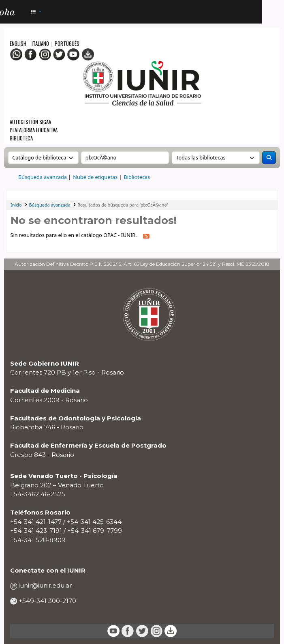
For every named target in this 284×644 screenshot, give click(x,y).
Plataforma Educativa (34, 130)
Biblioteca (21, 138)
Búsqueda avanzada (43, 177)
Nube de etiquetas (95, 177)
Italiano (40, 44)
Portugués (67, 44)
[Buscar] (269, 158)
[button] (36, 12)
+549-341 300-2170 (47, 601)
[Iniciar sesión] (252, 12)
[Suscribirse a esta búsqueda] (146, 236)
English (19, 44)
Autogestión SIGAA (30, 122)
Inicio (16, 205)
